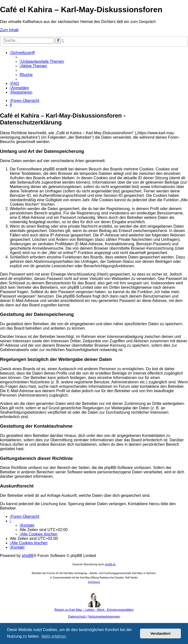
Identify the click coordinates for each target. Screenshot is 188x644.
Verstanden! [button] (161, 633)
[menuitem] (42, 61)
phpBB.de (110, 564)
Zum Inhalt (9, 30)
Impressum (94, 582)
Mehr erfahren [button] (54, 636)
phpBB (28, 556)
